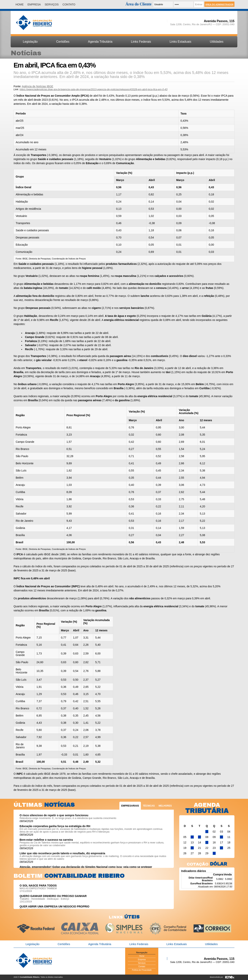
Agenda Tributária (100, 42)
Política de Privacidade (142, 970)
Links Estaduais (180, 42)
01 (207, 832)
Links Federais (141, 42)
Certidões (63, 42)
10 (221, 837)
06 (192, 837)
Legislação (30, 42)
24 (221, 848)
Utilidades (217, 42)
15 (207, 842)
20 (192, 848)
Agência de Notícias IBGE (38, 86)
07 (200, 837)
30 (214, 853)
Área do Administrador (219, 4)
